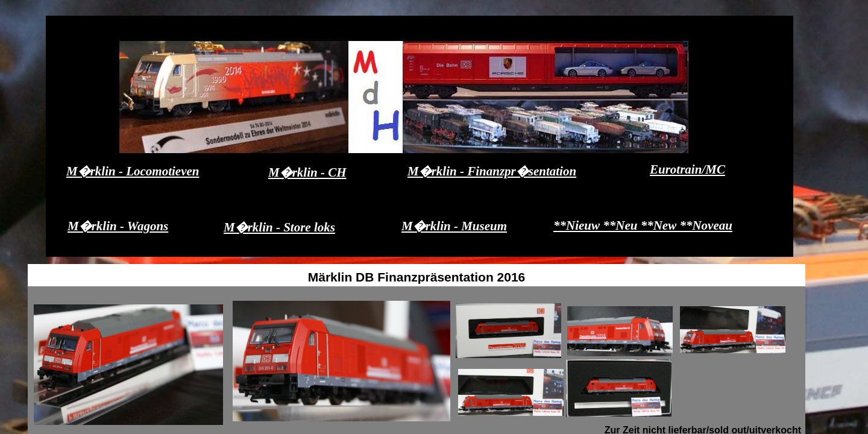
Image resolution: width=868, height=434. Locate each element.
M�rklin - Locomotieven (133, 171)
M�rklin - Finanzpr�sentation (492, 171)
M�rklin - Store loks (279, 227)
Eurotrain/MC (687, 169)
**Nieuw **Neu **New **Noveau (643, 225)
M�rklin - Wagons (118, 226)
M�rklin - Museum (454, 226)
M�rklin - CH (307, 172)
